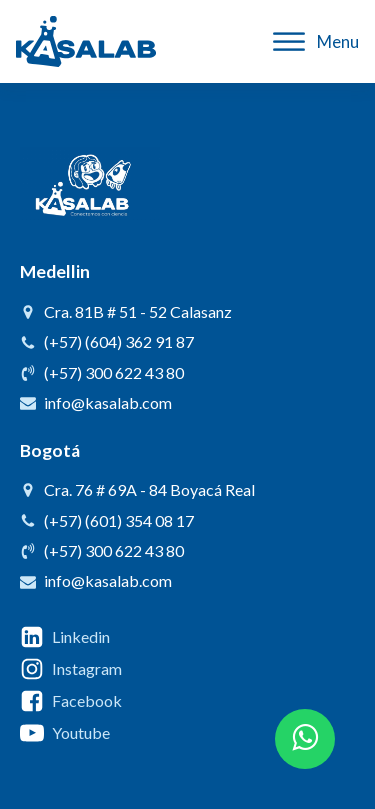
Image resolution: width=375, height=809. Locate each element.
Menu (316, 41)
